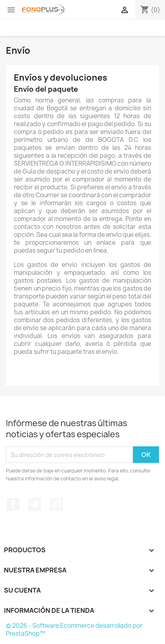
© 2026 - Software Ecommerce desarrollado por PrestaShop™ (74, 630)
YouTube (57, 504)
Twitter (35, 504)
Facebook (13, 504)
